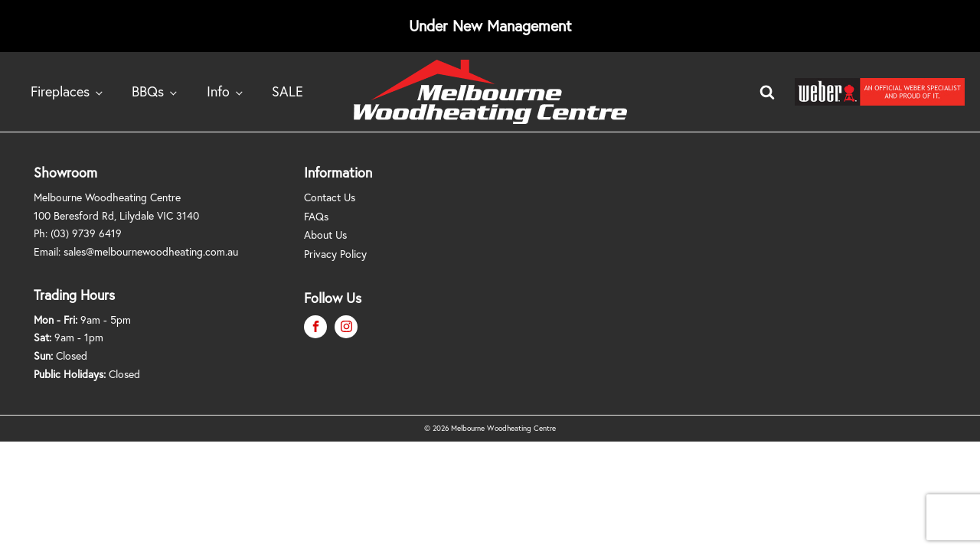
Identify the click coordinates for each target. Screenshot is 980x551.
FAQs (316, 216)
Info (218, 91)
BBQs (148, 91)
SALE (287, 91)
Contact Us (330, 197)
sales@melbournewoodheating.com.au (151, 251)
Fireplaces (60, 91)
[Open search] (767, 92)
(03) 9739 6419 (86, 233)
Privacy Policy (335, 254)
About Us (325, 235)
